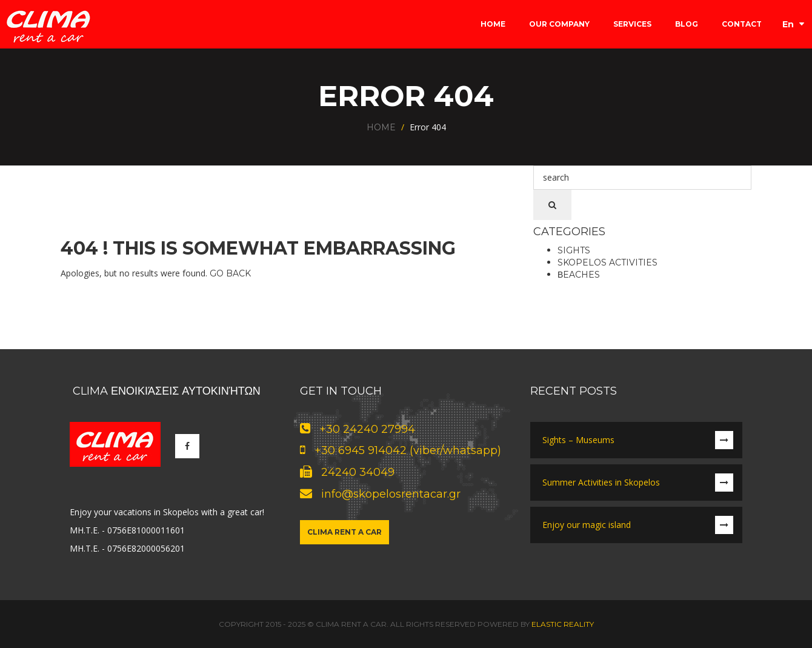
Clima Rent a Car (344, 532)
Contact (742, 24)
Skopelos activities (607, 262)
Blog (687, 24)
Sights (574, 250)
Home (493, 24)
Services (632, 24)
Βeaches (579, 275)
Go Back (230, 273)
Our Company (559, 24)
